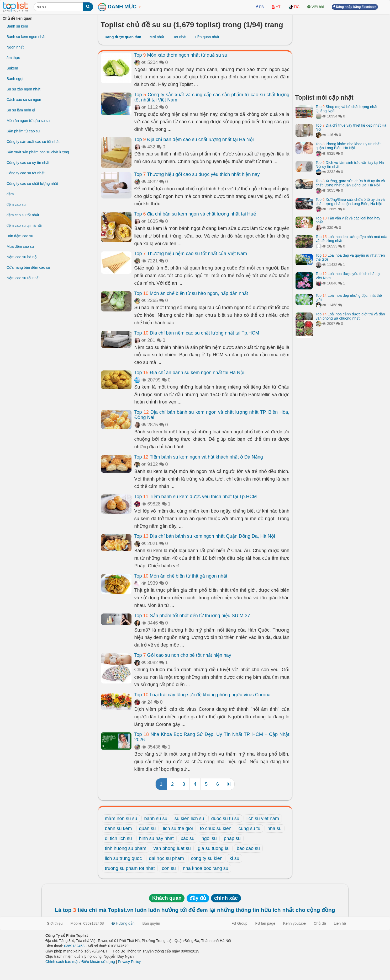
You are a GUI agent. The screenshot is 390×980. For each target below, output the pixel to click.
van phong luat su (172, 848)
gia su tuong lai (214, 848)
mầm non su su (121, 819)
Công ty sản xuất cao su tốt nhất (33, 142)
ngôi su (209, 838)
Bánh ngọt (15, 79)
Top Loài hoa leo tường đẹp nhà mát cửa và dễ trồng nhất (352, 239)
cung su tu (249, 828)
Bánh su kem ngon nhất (26, 37)
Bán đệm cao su (20, 236)
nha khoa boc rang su (206, 868)
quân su (147, 828)
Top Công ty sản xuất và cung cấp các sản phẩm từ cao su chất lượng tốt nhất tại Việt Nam (212, 97)
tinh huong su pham (126, 848)
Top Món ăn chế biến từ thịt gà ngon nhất (181, 576)
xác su (188, 838)
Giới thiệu (55, 923)
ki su (234, 858)
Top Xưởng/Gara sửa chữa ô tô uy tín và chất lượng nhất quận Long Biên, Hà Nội (350, 201)
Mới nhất (157, 37)
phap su (232, 838)
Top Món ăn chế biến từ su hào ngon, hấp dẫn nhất (191, 293)
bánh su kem (118, 828)
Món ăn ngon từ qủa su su (28, 121)
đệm (10, 194)
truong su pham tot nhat (130, 868)
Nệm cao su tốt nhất (23, 278)
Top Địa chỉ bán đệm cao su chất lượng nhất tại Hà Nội (194, 139)
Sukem (12, 68)
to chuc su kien (216, 828)
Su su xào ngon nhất (23, 89)
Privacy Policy (129, 962)
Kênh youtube (294, 923)
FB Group (239, 923)
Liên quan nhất (207, 37)
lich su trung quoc (123, 858)
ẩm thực (13, 58)
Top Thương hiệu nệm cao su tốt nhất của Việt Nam (191, 254)
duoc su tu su (225, 819)
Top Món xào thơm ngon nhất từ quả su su (181, 55)
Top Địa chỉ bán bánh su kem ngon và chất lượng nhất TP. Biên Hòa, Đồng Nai (212, 415)
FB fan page (265, 923)
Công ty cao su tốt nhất (25, 173)
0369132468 (74, 946)
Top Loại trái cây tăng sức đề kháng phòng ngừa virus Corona (202, 695)
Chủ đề (320, 923)
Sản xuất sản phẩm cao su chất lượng (38, 152)
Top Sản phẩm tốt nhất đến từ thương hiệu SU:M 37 (192, 616)
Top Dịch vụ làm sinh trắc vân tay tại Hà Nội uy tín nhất (350, 165)
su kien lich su (189, 819)
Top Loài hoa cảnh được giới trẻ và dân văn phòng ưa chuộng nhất (350, 316)
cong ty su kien (207, 858)
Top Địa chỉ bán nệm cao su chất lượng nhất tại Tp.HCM (197, 333)
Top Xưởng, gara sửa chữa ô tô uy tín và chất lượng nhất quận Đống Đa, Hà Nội (350, 183)
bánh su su (156, 819)
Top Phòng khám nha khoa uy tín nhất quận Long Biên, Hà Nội (348, 146)
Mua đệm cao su (20, 246)
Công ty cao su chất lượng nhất (32, 184)
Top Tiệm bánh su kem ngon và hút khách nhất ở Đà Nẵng (199, 457)
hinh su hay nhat (156, 838)
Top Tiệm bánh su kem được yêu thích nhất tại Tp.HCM (196, 497)
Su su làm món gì (21, 110)
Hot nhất (179, 37)
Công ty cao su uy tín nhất (28, 163)
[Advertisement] (341, 52)
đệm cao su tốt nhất (23, 215)
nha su (275, 828)
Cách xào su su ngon (24, 100)
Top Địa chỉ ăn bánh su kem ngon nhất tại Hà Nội (189, 373)
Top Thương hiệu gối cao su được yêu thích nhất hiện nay (197, 174)
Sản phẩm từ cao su (23, 131)
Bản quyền (151, 923)
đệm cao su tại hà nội (24, 225)
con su (169, 868)
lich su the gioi (178, 828)
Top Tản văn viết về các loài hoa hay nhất (348, 220)
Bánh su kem (17, 26)
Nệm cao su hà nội (22, 257)
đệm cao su (16, 204)
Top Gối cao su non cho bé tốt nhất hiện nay (183, 655)
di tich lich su (118, 838)
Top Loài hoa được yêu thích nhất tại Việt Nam (348, 276)
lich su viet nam (263, 819)
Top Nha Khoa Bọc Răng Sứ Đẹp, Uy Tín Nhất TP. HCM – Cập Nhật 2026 (212, 737)
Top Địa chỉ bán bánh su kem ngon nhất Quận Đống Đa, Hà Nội (205, 536)
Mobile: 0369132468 (87, 923)
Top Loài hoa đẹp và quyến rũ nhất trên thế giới (350, 257)
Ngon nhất (15, 47)
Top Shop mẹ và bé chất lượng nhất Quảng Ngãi (347, 109)
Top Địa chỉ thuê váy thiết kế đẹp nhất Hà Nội (351, 127)
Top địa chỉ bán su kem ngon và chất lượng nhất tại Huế (195, 214)
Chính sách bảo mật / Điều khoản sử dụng (80, 962)
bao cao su (248, 848)
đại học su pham (167, 858)
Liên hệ (340, 923)
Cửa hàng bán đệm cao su (28, 267)
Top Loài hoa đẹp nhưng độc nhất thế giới (349, 297)
